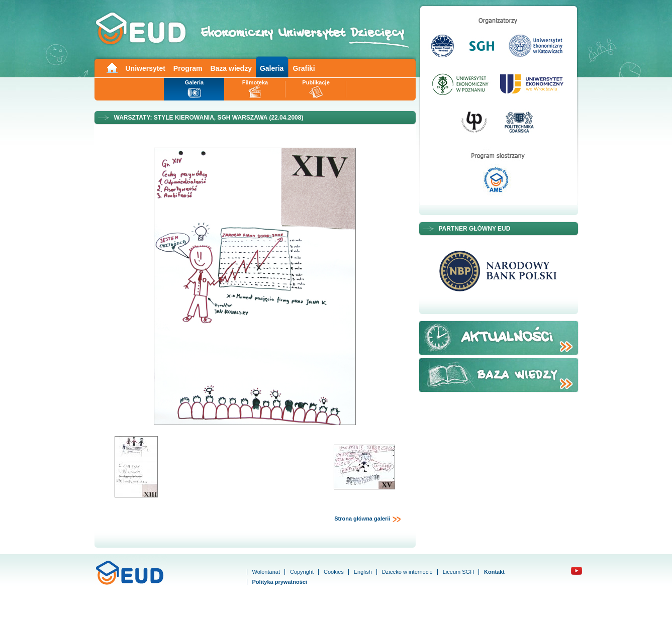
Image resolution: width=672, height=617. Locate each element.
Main (112, 67)
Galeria (272, 68)
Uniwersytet (146, 68)
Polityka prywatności (280, 582)
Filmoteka (255, 82)
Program (188, 68)
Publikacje (316, 82)
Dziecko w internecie (407, 572)
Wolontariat (266, 572)
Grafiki (304, 68)
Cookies (334, 572)
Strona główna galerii (367, 519)
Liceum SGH (458, 572)
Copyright (302, 572)
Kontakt (494, 572)
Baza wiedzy (231, 68)
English (363, 572)
